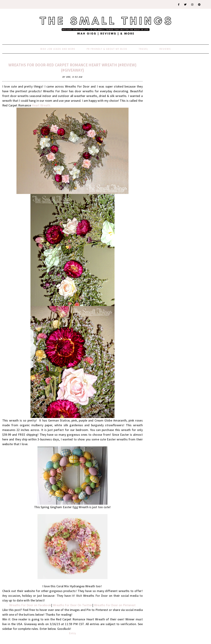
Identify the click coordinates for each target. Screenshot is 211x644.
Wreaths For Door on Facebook (30, 605)
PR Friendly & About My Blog (107, 49)
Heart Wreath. (41, 105)
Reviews (165, 49)
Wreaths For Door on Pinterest (115, 605)
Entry (72, 633)
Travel (143, 49)
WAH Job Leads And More (58, 49)
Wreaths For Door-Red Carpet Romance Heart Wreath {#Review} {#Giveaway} (72, 67)
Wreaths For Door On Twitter (73, 605)
